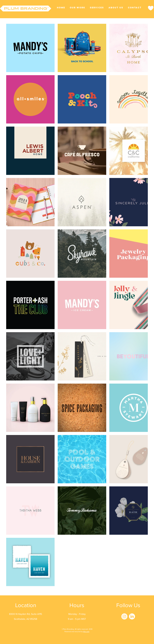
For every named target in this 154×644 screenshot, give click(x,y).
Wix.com (86, 631)
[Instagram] (124, 616)
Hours (77, 605)
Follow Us (128, 605)
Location (26, 605)
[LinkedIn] (132, 616)
